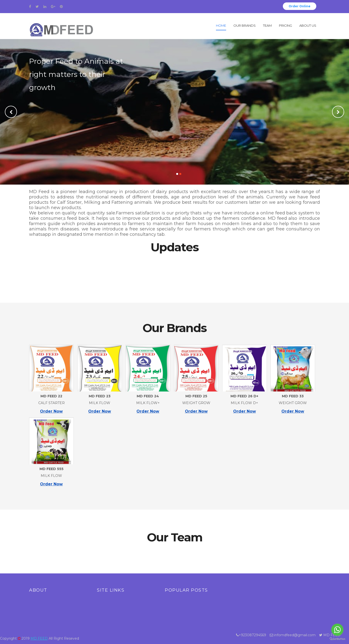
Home (221, 25)
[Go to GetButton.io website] (337, 639)
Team (267, 25)
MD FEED (39, 638)
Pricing (286, 25)
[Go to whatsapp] (337, 630)
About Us (308, 25)
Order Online (300, 6)
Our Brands (245, 25)
